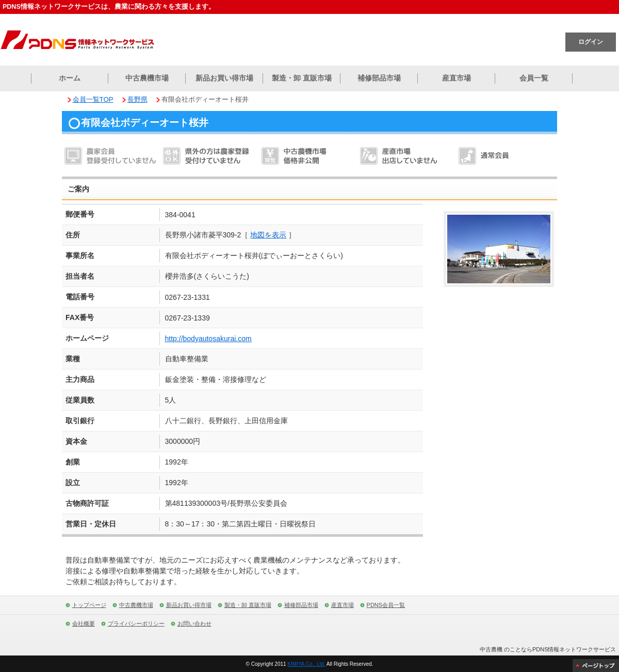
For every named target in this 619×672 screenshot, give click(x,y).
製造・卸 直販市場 (302, 78)
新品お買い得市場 (224, 78)
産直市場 (457, 78)
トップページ (89, 605)
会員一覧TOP (93, 99)
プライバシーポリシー (136, 623)
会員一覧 (534, 78)
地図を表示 (268, 235)
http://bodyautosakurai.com (208, 339)
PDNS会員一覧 (386, 605)
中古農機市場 (147, 78)
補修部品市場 (379, 78)
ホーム (70, 78)
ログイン (591, 42)
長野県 (137, 99)
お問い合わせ (194, 623)
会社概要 (84, 623)
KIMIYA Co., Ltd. (306, 664)
